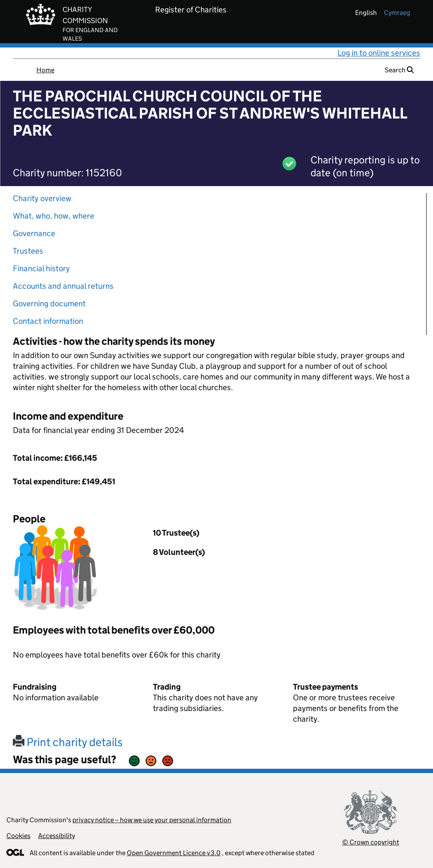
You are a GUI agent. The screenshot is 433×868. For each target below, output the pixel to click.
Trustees (28, 251)
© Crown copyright (371, 842)
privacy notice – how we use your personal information (152, 820)
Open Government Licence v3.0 (174, 853)
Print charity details (68, 742)
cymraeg (397, 13)
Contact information (48, 321)
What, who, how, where (54, 216)
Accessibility (57, 836)
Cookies (18, 836)
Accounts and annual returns (63, 286)
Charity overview (42, 198)
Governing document (49, 304)
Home (45, 70)
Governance (34, 233)
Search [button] (399, 70)
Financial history (41, 268)
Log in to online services (379, 53)
